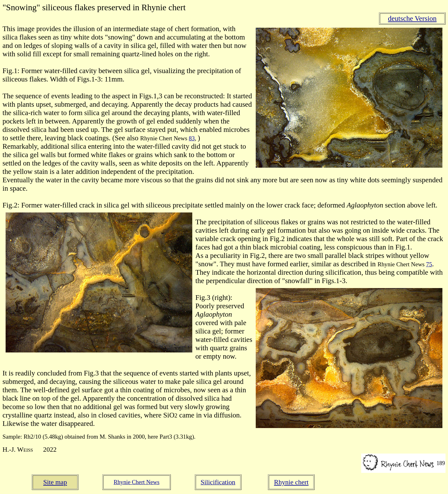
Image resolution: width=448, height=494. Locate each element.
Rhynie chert (291, 482)
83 (192, 138)
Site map (55, 482)
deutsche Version (412, 18)
